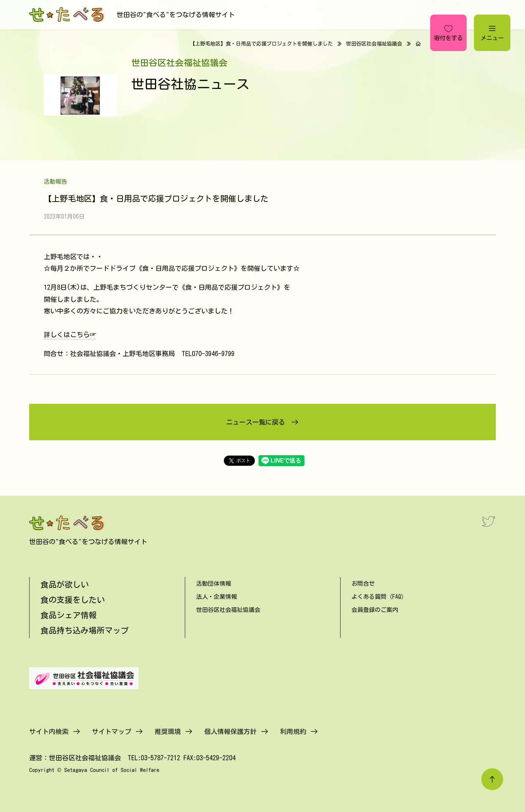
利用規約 (293, 731)
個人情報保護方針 (230, 731)
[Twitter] (489, 521)
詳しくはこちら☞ (70, 335)
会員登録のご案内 (375, 610)
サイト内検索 (49, 731)
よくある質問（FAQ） (379, 597)
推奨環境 (168, 731)
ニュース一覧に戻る (256, 422)
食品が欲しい (65, 585)
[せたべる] (67, 15)
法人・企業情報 (217, 597)
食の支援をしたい (73, 600)
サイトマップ (112, 731)
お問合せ (363, 583)
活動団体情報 (214, 583)
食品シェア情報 (69, 615)
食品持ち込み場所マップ (85, 631)
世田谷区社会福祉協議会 (374, 44)
